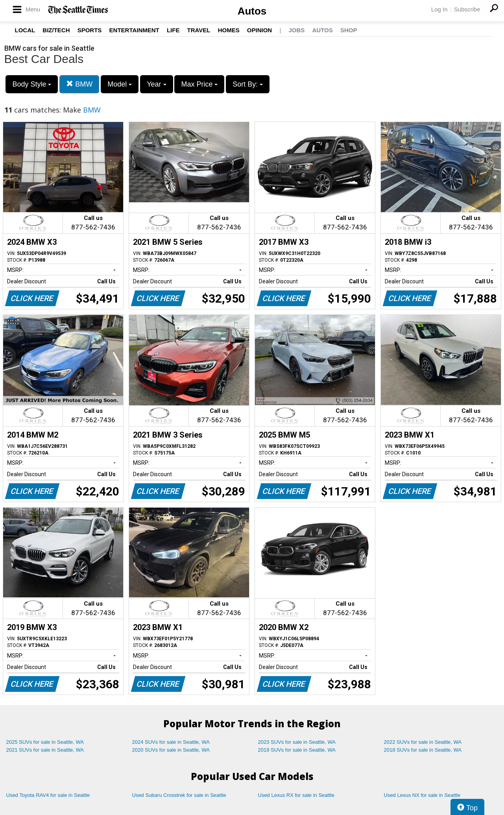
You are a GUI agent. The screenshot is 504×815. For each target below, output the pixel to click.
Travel (199, 30)
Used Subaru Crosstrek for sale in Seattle (179, 795)
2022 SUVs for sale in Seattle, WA (423, 742)
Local (25, 30)
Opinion (259, 30)
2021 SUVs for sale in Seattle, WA (45, 750)
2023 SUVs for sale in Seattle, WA (297, 742)
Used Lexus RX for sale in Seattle (296, 795)
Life (173, 30)
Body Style (32, 84)
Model (120, 84)
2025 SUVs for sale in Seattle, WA (45, 742)
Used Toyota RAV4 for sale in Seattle (48, 795)
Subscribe (467, 9)
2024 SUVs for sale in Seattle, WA (171, 742)
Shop (349, 30)
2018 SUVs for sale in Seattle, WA (423, 750)
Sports (90, 30)
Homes (229, 30)
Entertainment (134, 30)
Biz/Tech (56, 30)
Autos (252, 11)
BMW (79, 84)
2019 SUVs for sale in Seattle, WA (297, 750)
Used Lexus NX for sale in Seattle (422, 795)
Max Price (199, 84)
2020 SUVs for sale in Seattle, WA (171, 750)
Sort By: (248, 84)
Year (156, 84)
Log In (439, 9)
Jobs (296, 30)
